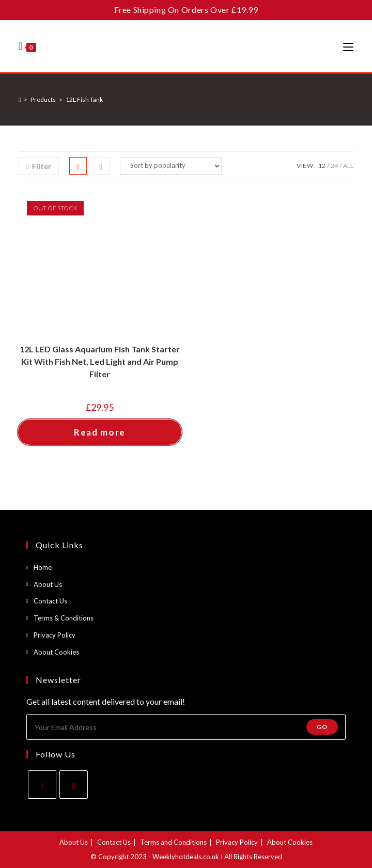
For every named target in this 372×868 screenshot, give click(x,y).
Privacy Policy (55, 635)
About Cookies (56, 652)
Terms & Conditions (64, 618)
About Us (48, 584)
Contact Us (50, 601)
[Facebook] (42, 785)
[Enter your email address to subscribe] (186, 727)
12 (322, 166)
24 (334, 166)
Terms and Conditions (173, 842)
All (348, 166)
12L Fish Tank (84, 99)
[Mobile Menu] (348, 47)
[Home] (20, 99)
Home (43, 567)
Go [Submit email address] (322, 727)
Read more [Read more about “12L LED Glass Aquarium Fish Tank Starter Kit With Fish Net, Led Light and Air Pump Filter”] (100, 432)
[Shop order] (171, 166)
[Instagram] (74, 785)
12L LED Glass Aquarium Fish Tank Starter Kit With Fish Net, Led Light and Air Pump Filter (100, 361)
